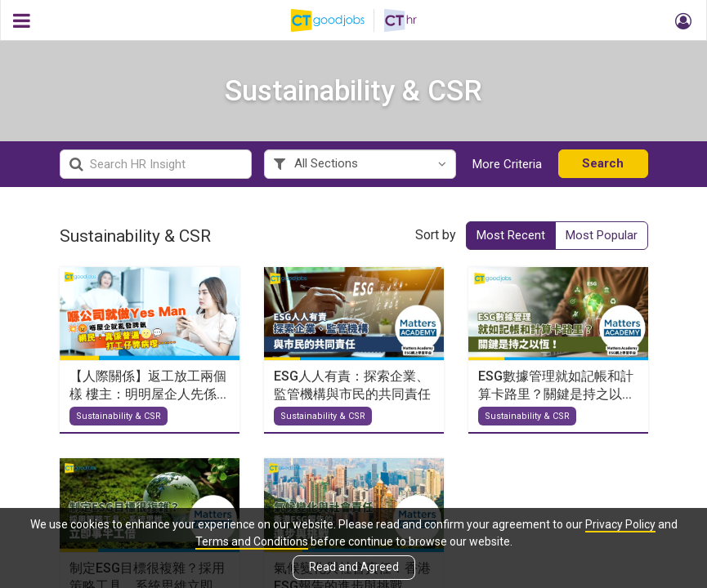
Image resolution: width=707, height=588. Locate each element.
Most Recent (511, 241)
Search (603, 169)
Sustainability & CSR (119, 423)
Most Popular (602, 241)
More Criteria (507, 170)
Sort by (436, 241)
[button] (681, 20)
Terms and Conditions (252, 541)
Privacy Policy (620, 524)
